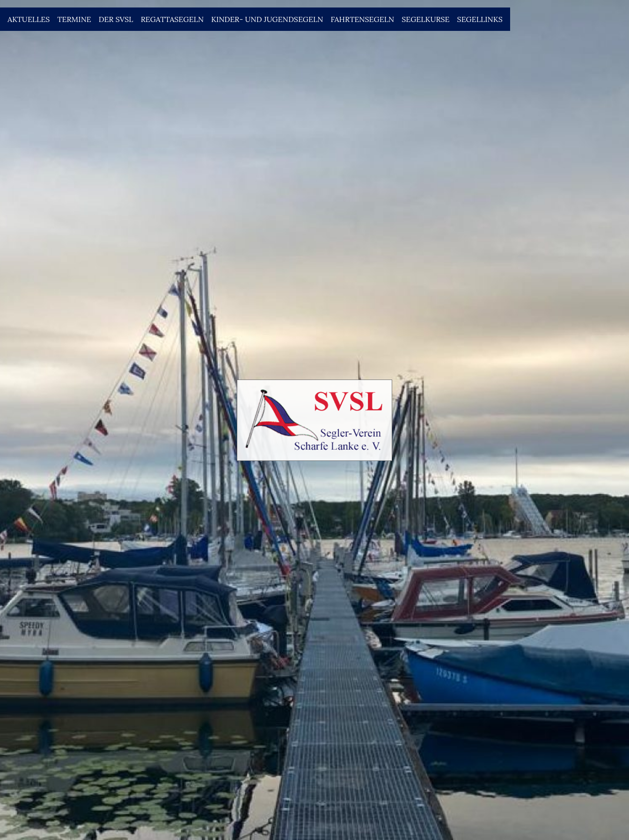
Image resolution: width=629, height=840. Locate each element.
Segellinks (480, 19)
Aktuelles (29, 19)
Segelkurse (425, 19)
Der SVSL (116, 19)
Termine (74, 19)
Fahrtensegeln (362, 19)
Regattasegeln (172, 19)
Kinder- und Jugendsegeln (267, 19)
